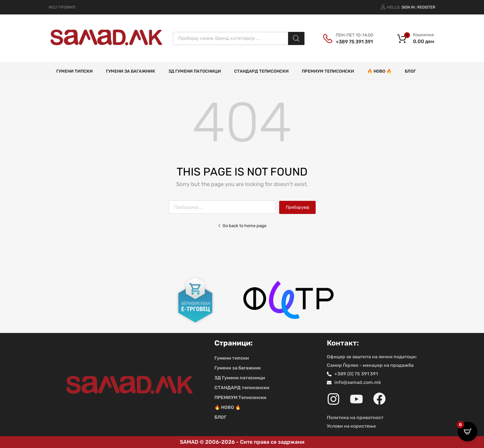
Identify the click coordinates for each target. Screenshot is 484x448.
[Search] (296, 38)
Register (426, 7)
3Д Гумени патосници (195, 71)
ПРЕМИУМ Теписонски (328, 71)
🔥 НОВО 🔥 (379, 71)
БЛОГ (410, 71)
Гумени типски (74, 71)
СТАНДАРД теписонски (261, 71)
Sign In (408, 7)
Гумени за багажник (131, 71)
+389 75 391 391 (352, 42)
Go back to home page (242, 226)
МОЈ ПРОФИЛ (62, 7)
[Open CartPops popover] (468, 432)
